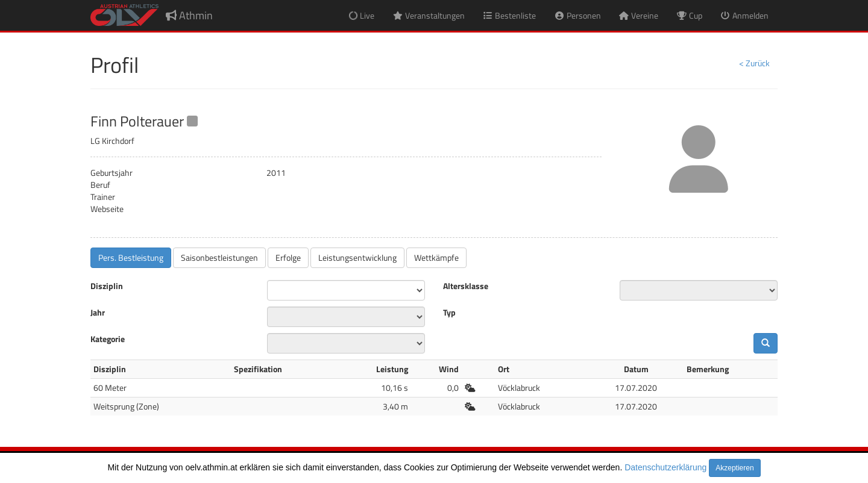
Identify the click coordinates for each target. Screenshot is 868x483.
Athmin (189, 15)
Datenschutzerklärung (665, 467)
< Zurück (754, 63)
